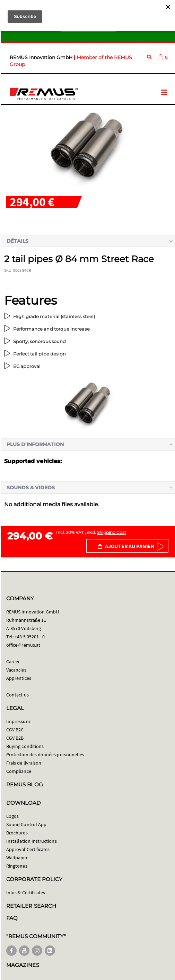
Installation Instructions (32, 841)
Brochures (17, 833)
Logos (12, 816)
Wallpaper (17, 858)
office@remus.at (23, 645)
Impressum (18, 721)
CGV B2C (15, 730)
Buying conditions (25, 746)
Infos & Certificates (26, 893)
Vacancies (16, 670)
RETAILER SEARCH (31, 906)
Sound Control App (26, 824)
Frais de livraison (24, 763)
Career (13, 662)
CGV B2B (15, 738)
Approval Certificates (28, 849)
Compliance (19, 771)
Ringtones (17, 866)
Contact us (17, 695)
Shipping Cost (112, 532)
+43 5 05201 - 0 (30, 637)
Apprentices (19, 678)
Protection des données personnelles (45, 755)
